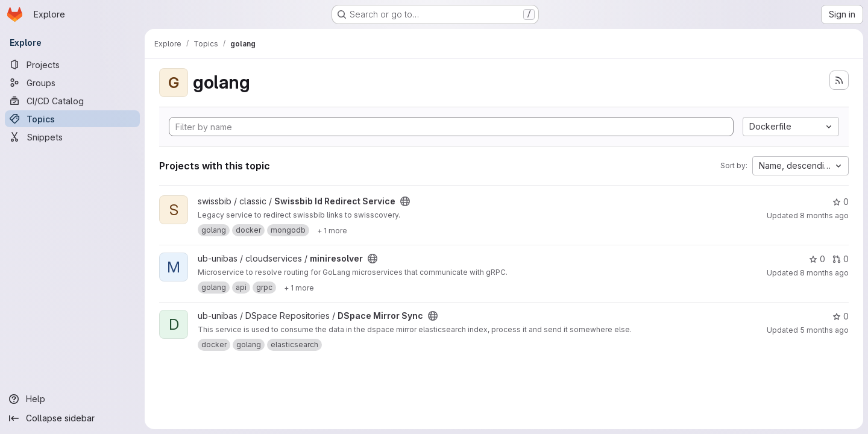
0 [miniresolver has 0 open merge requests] (841, 259)
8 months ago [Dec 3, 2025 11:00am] (824, 215)
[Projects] (72, 64)
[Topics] (72, 119)
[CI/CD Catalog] (72, 101)
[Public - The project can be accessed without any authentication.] (405, 201)
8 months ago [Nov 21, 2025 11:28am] (824, 273)
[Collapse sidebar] (72, 418)
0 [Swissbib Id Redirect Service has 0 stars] (841, 202)
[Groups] (72, 83)
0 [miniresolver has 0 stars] (817, 259)
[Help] (72, 399)
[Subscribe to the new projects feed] (839, 80)
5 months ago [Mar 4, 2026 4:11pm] (824, 330)
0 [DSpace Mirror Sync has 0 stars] (841, 316)
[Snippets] (72, 137)
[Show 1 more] (332, 230)
